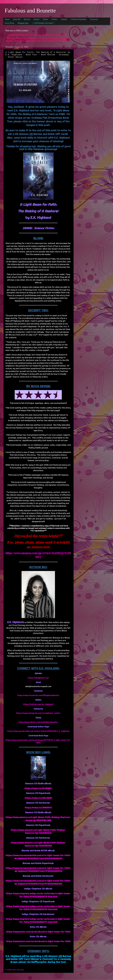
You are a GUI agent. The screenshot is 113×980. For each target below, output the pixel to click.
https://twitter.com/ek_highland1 (38, 704)
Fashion (54, 19)
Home (7, 19)
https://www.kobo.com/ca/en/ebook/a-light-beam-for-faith (38, 941)
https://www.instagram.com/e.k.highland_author (38, 713)
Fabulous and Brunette (30, 11)
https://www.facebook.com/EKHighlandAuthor (38, 695)
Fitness (45, 19)
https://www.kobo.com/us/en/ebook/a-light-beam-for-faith (38, 932)
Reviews (27, 19)
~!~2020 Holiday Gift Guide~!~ (43, 23)
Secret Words (9, 23)
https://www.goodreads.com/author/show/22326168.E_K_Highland (38, 731)
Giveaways (94, 19)
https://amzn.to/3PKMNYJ (38, 808)
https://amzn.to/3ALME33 (38, 798)
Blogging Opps (23, 23)
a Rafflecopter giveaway (15, 970)
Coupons (64, 19)
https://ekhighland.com (38, 678)
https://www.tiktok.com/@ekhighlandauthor (38, 722)
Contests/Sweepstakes (79, 19)
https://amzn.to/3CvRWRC (38, 788)
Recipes (36, 19)
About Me (17, 19)
